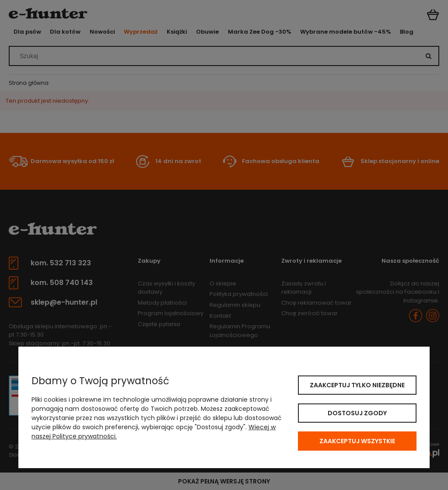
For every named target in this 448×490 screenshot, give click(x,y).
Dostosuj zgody (357, 413)
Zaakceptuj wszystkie (357, 441)
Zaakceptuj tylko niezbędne (357, 385)
